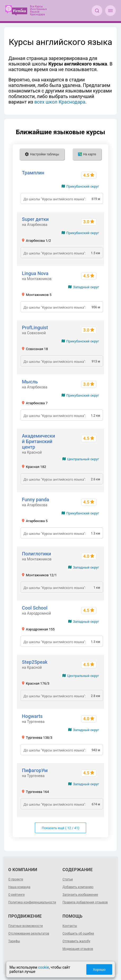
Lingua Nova (35, 273)
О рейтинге (16, 895)
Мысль (30, 382)
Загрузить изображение (80, 895)
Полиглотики (36, 554)
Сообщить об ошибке (78, 933)
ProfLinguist (35, 328)
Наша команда (19, 887)
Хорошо (99, 970)
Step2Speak (35, 662)
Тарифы (14, 941)
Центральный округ (83, 459)
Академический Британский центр (38, 441)
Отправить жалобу (76, 941)
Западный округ (86, 287)
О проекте (16, 879)
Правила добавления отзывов (85, 902)
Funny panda (36, 500)
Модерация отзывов (78, 949)
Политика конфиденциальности (32, 902)
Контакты (70, 926)
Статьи (68, 879)
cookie (43, 967)
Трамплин (33, 173)
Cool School (35, 608)
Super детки (35, 219)
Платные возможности (25, 926)
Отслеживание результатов (29, 933)
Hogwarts (32, 716)
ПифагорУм (35, 770)
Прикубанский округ (83, 186)
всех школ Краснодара (60, 102)
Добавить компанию (78, 887)
